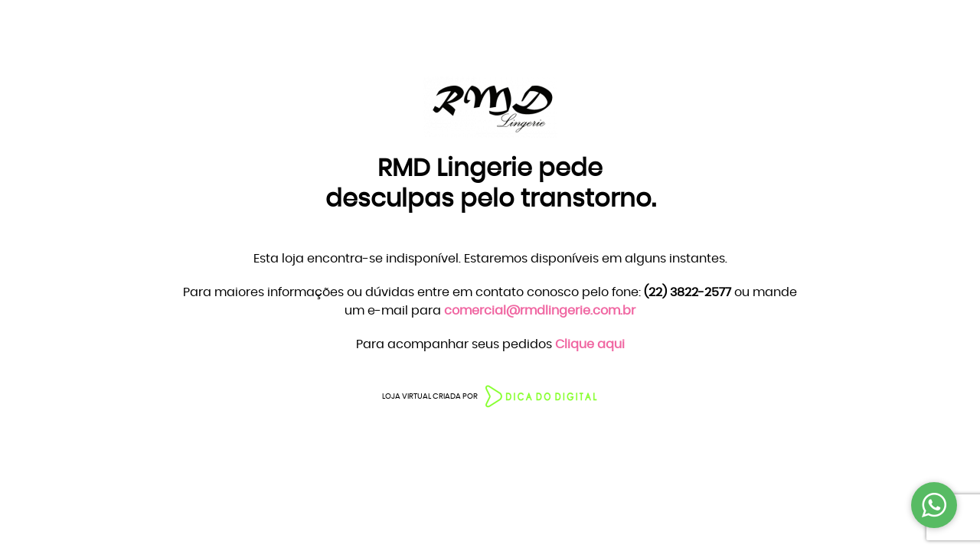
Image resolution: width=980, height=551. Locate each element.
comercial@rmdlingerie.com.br (540, 311)
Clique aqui (590, 344)
